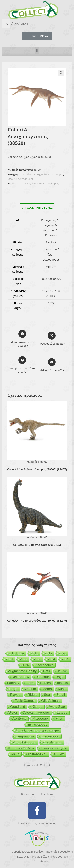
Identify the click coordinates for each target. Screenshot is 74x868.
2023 (37, 659)
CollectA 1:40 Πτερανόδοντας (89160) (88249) (37, 621)
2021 (9, 659)
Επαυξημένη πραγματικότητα (38, 730)
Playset (16, 695)
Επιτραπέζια (25, 736)
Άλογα (12, 713)
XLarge (37, 707)
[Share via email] (52, 365)
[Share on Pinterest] (22, 365)
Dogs (59, 677)
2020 (63, 653)
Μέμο (15, 754)
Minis (62, 689)
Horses (45, 683)
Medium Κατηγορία (35, 174)
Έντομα (62, 713)
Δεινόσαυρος (51, 183)
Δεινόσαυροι (56, 174)
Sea (47, 695)
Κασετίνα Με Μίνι (21, 748)
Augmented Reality (22, 671)
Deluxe (62, 671)
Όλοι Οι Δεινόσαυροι (20, 179)
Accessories (45, 665)
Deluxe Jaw (20, 677)
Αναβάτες (19, 719)
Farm (30, 683)
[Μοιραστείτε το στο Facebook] (22, 339)
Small (61, 695)
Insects (63, 683)
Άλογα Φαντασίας (37, 713)
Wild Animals (51, 701)
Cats (46, 671)
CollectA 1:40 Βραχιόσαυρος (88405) (37, 545)
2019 (49, 653)
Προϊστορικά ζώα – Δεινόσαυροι (51, 254)
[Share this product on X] (52, 339)
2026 (25, 665)
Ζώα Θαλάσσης (24, 742)
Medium (37, 183)
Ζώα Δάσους (50, 736)
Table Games (25, 701)
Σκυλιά (59, 754)
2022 (23, 659)
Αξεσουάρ (40, 719)
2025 (66, 659)
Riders (32, 695)
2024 (52, 659)
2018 (35, 653)
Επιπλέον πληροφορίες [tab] (37, 208)
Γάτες (59, 719)
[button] (37, 51)
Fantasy (13, 683)
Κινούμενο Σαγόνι (54, 748)
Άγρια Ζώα (57, 707)
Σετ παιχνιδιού (37, 754)
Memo (47, 689)
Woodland (18, 707)
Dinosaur (25, 183)
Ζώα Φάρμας (52, 742)
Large (13, 689)
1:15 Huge (17, 653)
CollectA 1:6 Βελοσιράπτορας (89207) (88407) (37, 469)
